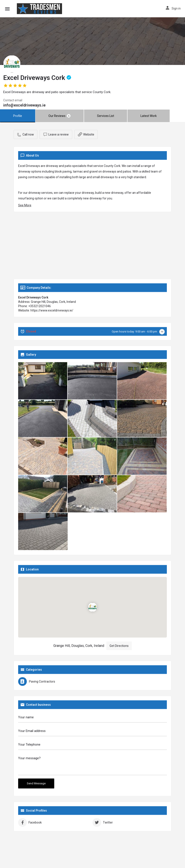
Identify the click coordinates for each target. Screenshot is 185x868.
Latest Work (149, 116)
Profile (18, 116)
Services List (106, 116)
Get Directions (119, 647)
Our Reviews (60, 116)
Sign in (176, 8)
